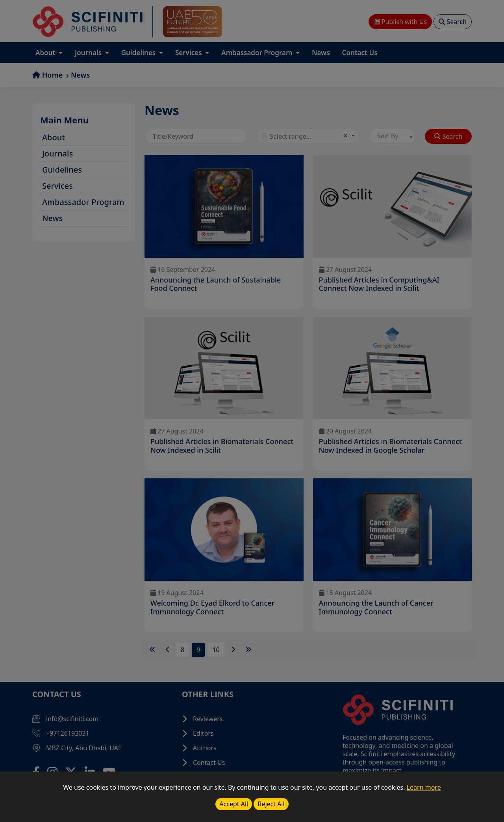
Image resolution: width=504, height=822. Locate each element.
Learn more (424, 787)
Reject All (271, 804)
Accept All (234, 804)
